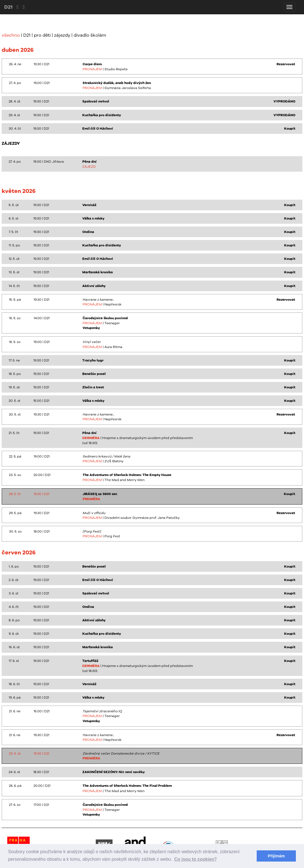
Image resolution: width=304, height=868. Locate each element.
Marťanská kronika (98, 272)
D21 (8, 7)
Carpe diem (92, 64)
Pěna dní (89, 162)
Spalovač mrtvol (96, 101)
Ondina (88, 232)
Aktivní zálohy (94, 286)
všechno (11, 35)
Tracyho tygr (93, 360)
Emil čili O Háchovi (98, 129)
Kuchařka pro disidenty (102, 115)
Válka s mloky (93, 218)
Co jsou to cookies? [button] (196, 859)
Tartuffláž (90, 661)
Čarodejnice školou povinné (105, 318)
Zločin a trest (93, 387)
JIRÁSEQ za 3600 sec (100, 494)
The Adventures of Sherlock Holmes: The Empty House (127, 475)
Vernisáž (89, 205)
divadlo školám (90, 35)
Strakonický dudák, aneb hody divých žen (117, 83)
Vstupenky (91, 328)
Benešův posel (94, 374)
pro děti (42, 35)
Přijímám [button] (276, 856)
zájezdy (62, 35)
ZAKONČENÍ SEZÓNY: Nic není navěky (114, 772)
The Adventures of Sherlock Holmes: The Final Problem (127, 786)
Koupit (290, 129)
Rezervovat (286, 64)
